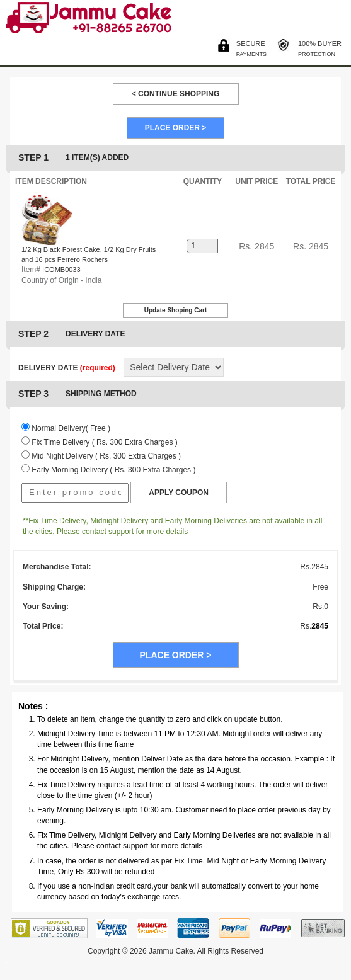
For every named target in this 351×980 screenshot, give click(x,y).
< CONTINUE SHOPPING (176, 94)
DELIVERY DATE (67, 368)
